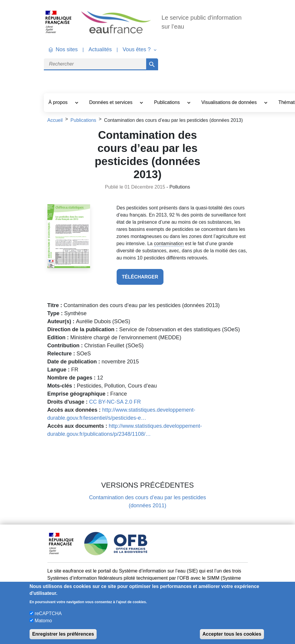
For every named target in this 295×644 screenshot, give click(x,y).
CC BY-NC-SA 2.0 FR (115, 402)
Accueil (55, 120)
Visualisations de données (230, 102)
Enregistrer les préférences (63, 634)
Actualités (100, 49)
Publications (167, 102)
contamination (169, 244)
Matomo (43, 621)
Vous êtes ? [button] (137, 49)
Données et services (111, 102)
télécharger (140, 277)
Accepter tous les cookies (232, 634)
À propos (59, 102)
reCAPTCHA (48, 613)
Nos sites (67, 49)
